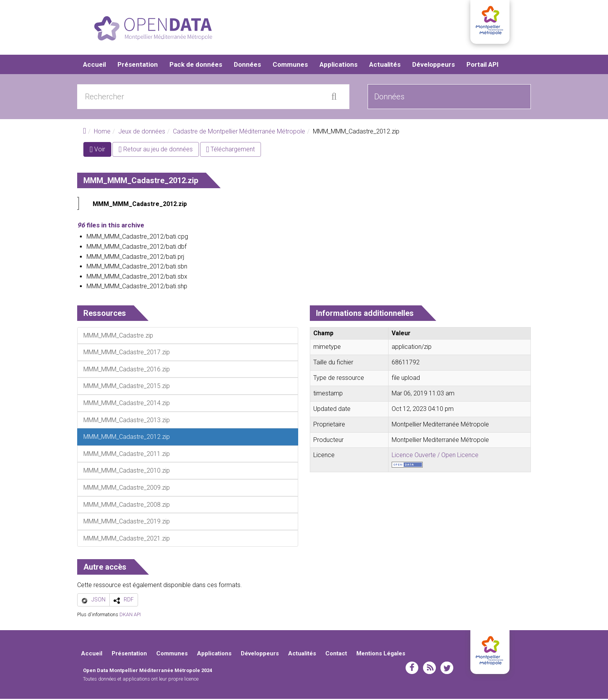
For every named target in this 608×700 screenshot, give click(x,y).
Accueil (94, 66)
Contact (336, 655)
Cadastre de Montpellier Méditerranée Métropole (239, 133)
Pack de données (196, 66)
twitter (447, 669)
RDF (129, 601)
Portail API (483, 66)
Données (247, 66)
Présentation (138, 66)
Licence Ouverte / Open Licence (435, 457)
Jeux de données (142, 133)
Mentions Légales (381, 655)
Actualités (385, 66)
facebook (412, 669)
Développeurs (434, 66)
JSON (98, 601)
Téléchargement (231, 151)
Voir (100, 152)
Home (102, 133)
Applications (339, 66)
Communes (290, 66)
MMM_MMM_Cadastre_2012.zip (140, 205)
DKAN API (130, 616)
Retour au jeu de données (156, 151)
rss (429, 669)
